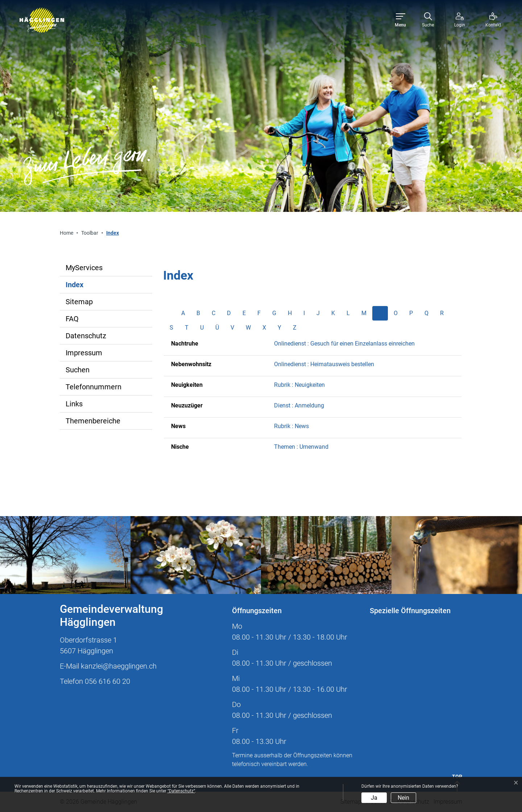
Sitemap (79, 302)
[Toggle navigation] (400, 20)
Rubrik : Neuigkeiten (299, 385)
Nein (403, 798)
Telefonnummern (94, 387)
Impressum (84, 353)
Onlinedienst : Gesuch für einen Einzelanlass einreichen (344, 344)
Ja (374, 798)
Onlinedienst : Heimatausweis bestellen (324, 364)
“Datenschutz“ (181, 791)
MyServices (84, 268)
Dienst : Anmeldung (299, 405)
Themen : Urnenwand (301, 447)
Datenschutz (86, 336)
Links (74, 404)
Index (89, 287)
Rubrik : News (291, 426)
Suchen (78, 370)
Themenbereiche (93, 421)
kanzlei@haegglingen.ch (119, 666)
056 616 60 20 (107, 681)
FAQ (72, 319)
